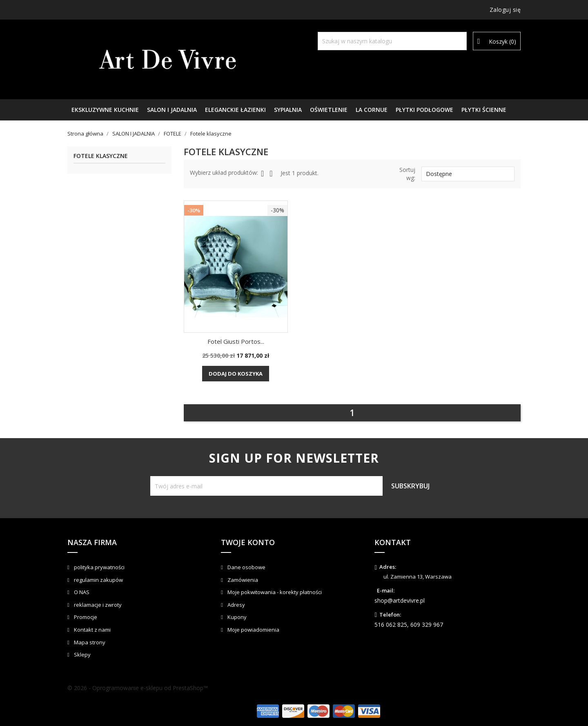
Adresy (236, 605)
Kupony (236, 617)
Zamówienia (242, 580)
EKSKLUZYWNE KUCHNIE (105, 110)
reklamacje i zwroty (97, 605)
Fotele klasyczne (101, 156)
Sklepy (82, 655)
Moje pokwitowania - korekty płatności (274, 592)
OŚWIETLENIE (329, 110)
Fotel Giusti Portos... (236, 341)
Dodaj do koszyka (236, 374)
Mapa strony (89, 642)
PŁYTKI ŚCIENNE (484, 110)
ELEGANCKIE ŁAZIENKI (235, 110)
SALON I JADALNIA (172, 110)
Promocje (85, 617)
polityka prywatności (99, 567)
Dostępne (468, 174)
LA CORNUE (372, 110)
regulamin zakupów (98, 580)
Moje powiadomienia (253, 630)
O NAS (81, 592)
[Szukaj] (392, 41)
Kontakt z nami (92, 630)
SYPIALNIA (288, 110)
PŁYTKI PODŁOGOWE (424, 110)
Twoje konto (248, 542)
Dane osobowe (246, 567)
